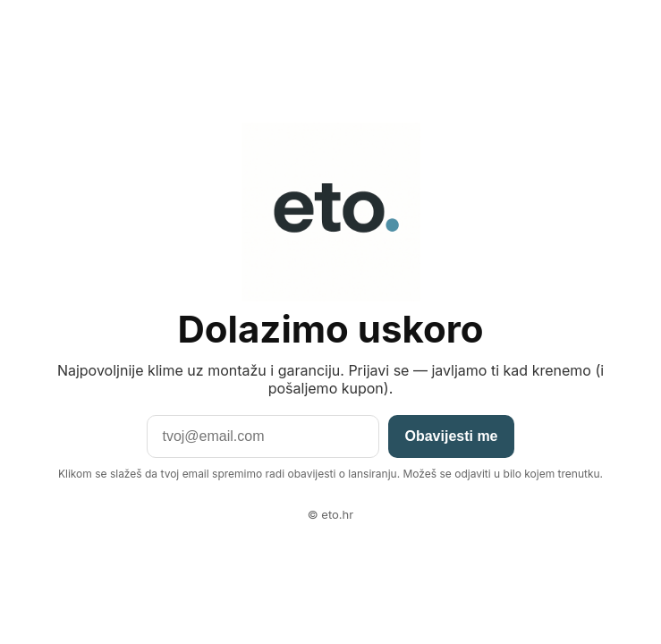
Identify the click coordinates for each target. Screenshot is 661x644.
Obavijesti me (451, 436)
